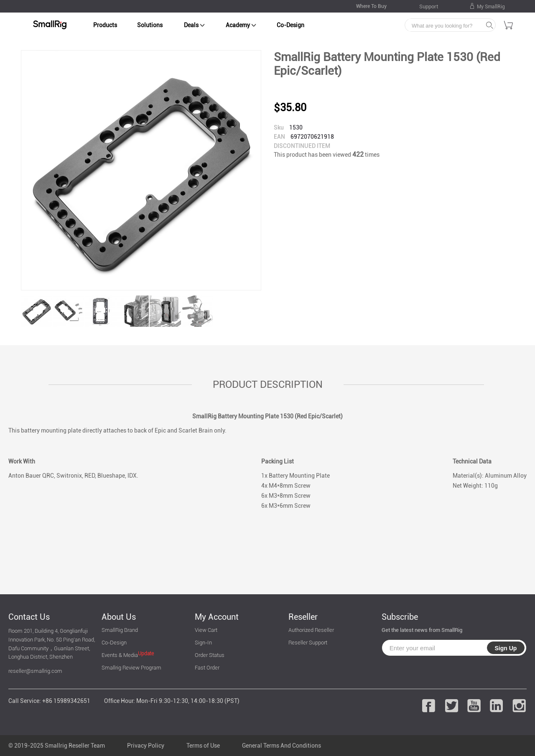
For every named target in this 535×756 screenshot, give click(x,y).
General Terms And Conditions (282, 746)
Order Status (210, 655)
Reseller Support (308, 643)
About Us (119, 617)
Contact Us (29, 617)
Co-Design (290, 25)
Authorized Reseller (311, 630)
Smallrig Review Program (131, 668)
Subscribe (400, 617)
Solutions (150, 25)
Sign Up (506, 648)
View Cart (206, 630)
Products (105, 25)
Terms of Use (203, 746)
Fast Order (207, 668)
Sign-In (203, 643)
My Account (217, 617)
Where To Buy (371, 6)
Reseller (303, 617)
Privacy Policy (146, 746)
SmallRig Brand (120, 630)
